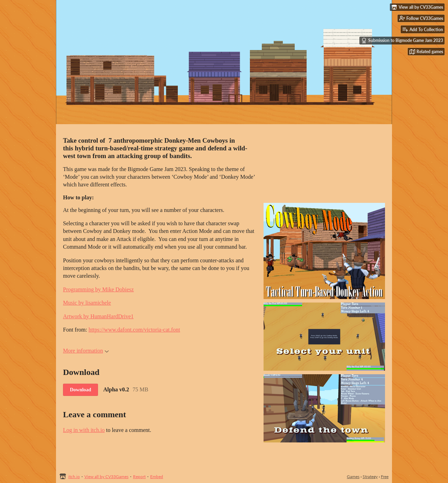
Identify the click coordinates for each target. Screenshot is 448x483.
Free (385, 477)
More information (86, 351)
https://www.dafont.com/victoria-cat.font (134, 330)
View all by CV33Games (106, 477)
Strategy (370, 477)
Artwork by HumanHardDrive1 (98, 316)
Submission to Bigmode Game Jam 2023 (402, 41)
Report (139, 477)
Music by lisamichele (87, 303)
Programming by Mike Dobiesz (98, 289)
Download (81, 390)
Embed (157, 477)
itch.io (74, 477)
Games (353, 477)
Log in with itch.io (84, 430)
